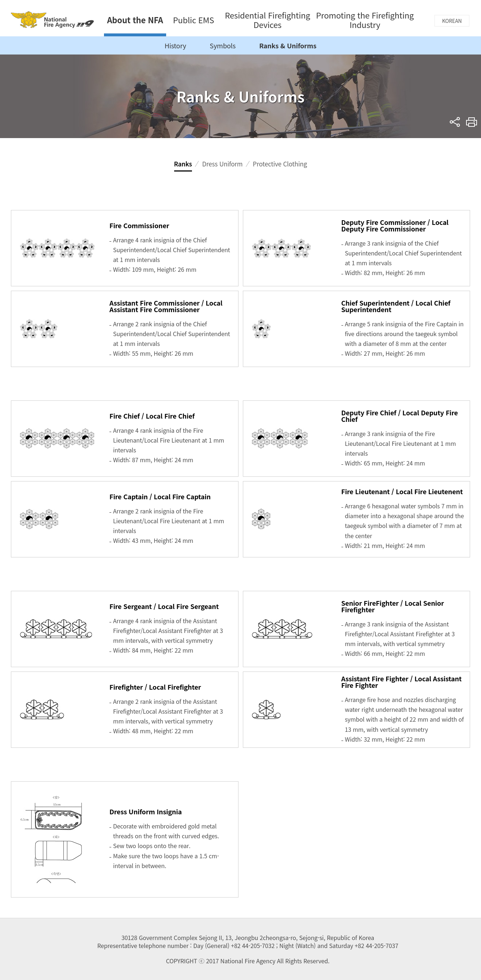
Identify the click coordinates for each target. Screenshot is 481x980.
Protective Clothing (280, 164)
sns (455, 122)
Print (472, 122)
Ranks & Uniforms (288, 45)
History (175, 45)
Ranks (183, 164)
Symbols (223, 45)
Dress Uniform (222, 164)
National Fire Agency (52, 19)
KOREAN (452, 21)
